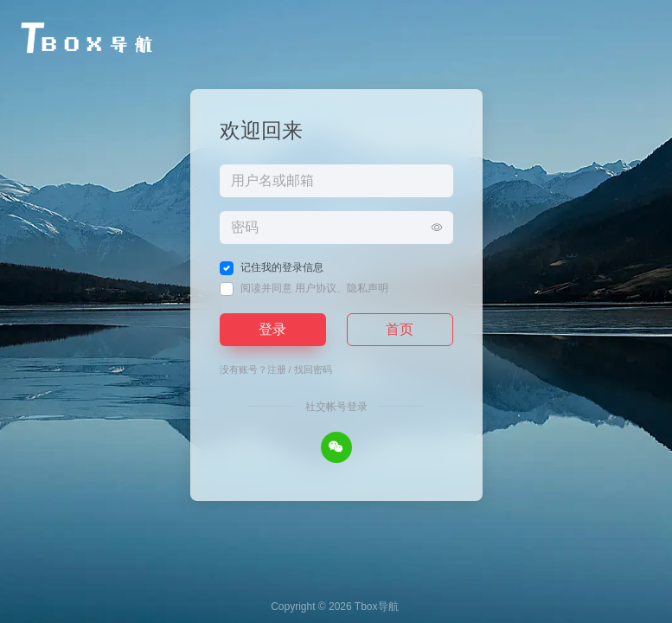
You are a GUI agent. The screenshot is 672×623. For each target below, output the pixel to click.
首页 (400, 329)
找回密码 (313, 369)
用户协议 (316, 288)
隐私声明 (368, 288)
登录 (272, 329)
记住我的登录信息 (282, 267)
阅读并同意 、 (314, 288)
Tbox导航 (377, 607)
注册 (277, 369)
